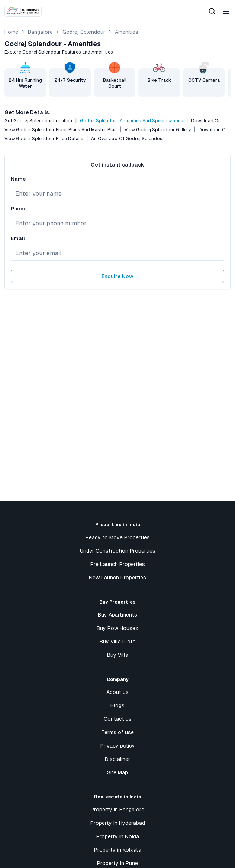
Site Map (117, 772)
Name (18, 179)
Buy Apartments (117, 615)
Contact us (118, 719)
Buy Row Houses (117, 628)
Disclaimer (117, 759)
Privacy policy (118, 746)
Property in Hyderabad (118, 823)
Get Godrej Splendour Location (38, 121)
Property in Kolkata (118, 850)
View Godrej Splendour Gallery (158, 130)
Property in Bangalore (117, 810)
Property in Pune (117, 863)
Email (18, 238)
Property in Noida (118, 836)
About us (117, 692)
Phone (19, 209)
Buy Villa (118, 655)
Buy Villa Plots (118, 642)
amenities (127, 32)
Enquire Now (117, 276)
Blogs (117, 705)
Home (11, 32)
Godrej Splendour (84, 32)
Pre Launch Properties (118, 564)
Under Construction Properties (118, 551)
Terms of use (118, 732)
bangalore (40, 32)
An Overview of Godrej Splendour (128, 139)
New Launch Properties (117, 578)
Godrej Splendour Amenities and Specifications (132, 121)
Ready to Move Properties (118, 537)
